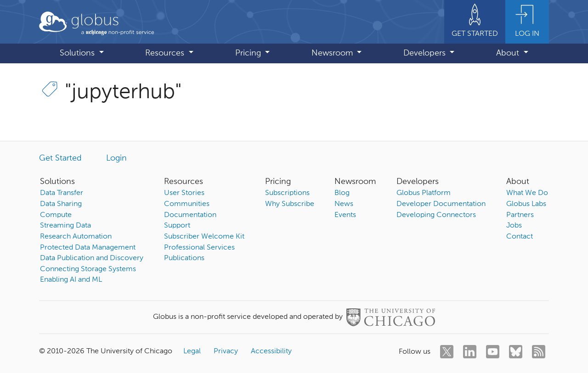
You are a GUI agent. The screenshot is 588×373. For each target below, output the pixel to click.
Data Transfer (62, 193)
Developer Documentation (441, 204)
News (344, 204)
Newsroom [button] (333, 53)
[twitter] (447, 352)
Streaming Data (65, 226)
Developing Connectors (436, 215)
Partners (520, 215)
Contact (520, 237)
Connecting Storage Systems (88, 269)
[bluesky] (516, 352)
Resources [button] (166, 53)
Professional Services (199, 248)
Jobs (514, 226)
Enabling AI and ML (71, 280)
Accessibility (271, 351)
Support (177, 226)
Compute (56, 215)
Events (345, 215)
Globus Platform (424, 193)
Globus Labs (526, 204)
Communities (187, 204)
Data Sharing (61, 204)
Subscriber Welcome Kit (204, 237)
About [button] (509, 53)
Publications (184, 258)
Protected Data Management (88, 248)
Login (116, 158)
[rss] (539, 352)
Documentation (190, 215)
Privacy (226, 351)
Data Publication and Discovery (92, 258)
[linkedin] (470, 352)
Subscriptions (287, 193)
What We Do (527, 193)
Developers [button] (426, 53)
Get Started (60, 158)
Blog (342, 193)
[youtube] (493, 352)
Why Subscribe (290, 204)
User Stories (184, 193)
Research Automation (76, 237)
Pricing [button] (249, 53)
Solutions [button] (78, 53)
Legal (192, 351)
